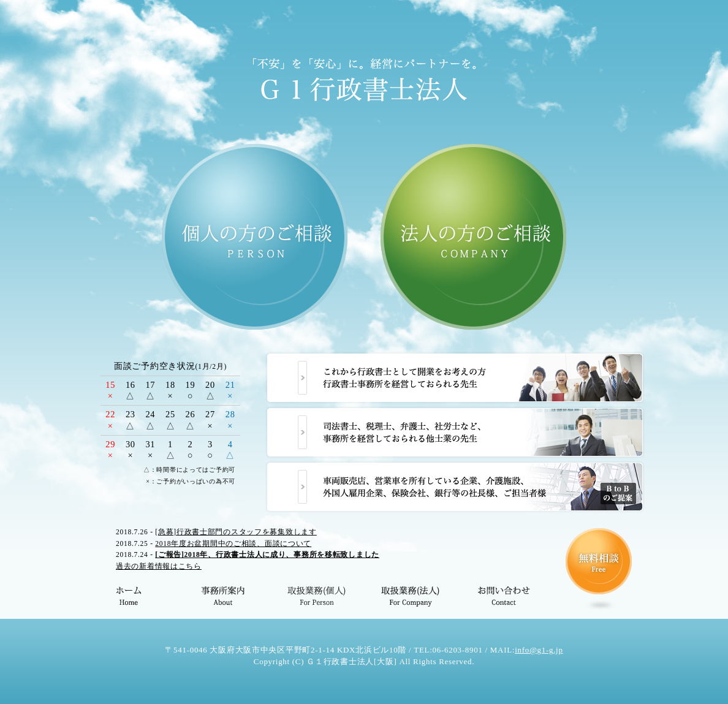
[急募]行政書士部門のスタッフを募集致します (236, 532)
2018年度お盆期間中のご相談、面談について (233, 543)
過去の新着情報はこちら (159, 566)
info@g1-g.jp (539, 650)
